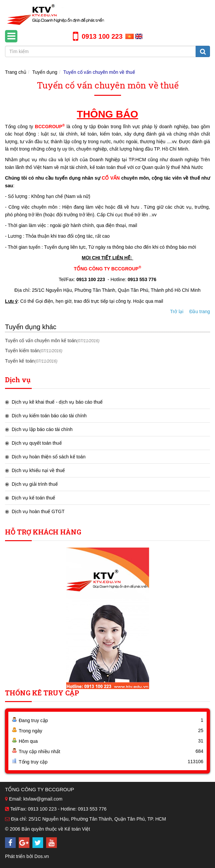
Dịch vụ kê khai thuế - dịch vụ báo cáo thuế (57, 402)
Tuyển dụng (45, 72)
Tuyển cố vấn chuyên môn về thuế (99, 72)
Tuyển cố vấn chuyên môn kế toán (52, 341)
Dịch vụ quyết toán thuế (37, 443)
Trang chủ (16, 72)
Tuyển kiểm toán (34, 351)
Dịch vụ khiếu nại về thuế (38, 470)
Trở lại (177, 311)
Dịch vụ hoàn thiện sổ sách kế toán (49, 457)
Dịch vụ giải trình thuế (35, 484)
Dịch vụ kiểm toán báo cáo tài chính (49, 416)
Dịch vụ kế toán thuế (33, 498)
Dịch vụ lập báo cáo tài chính (42, 429)
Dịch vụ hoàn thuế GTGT (38, 511)
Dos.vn (42, 856)
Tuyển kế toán (31, 361)
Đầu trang (200, 311)
